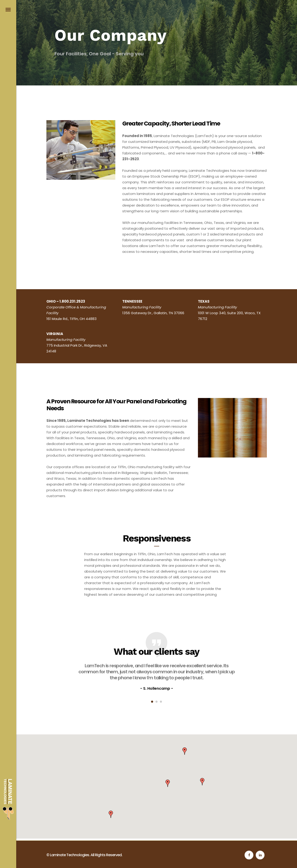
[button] (185, 751)
